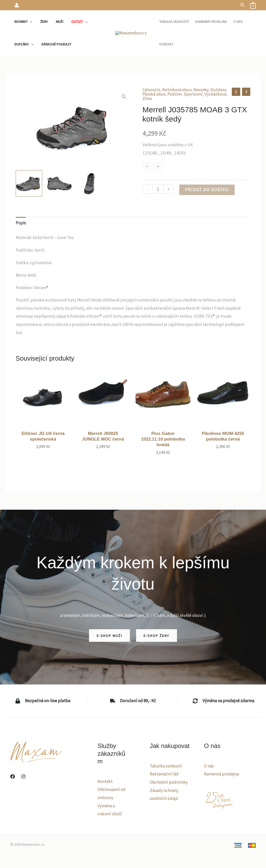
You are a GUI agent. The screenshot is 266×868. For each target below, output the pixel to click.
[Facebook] (13, 776)
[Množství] (158, 189)
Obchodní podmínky (169, 782)
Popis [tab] (21, 223)
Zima (147, 98)
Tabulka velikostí (166, 766)
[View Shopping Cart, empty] (253, 5)
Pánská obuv (154, 94)
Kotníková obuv (177, 90)
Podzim (175, 94)
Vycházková (215, 94)
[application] (29, 22)
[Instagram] (23, 776)
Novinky (201, 90)
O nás (209, 766)
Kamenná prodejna (221, 774)
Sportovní (193, 94)
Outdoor (218, 90)
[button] (243, 5)
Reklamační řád (164, 774)
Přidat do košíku (207, 190)
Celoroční (151, 90)
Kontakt (105, 781)
